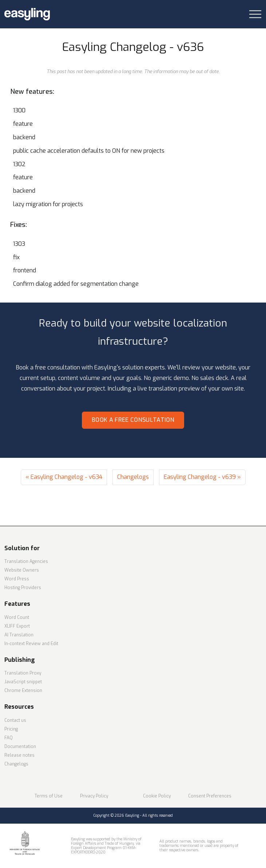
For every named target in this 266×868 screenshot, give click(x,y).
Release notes (19, 755)
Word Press (17, 579)
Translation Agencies (26, 561)
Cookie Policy (157, 796)
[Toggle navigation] (255, 14)
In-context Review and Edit (31, 644)
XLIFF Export (17, 626)
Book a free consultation (133, 420)
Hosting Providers (23, 588)
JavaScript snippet (23, 682)
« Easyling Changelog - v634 (64, 477)
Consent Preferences (210, 796)
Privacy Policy (94, 796)
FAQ (9, 738)
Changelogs (133, 477)
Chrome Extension (23, 691)
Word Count (17, 617)
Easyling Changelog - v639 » (202, 477)
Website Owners (22, 570)
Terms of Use (49, 796)
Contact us (15, 720)
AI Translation (19, 635)
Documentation (20, 747)
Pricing (11, 729)
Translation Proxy (23, 673)
